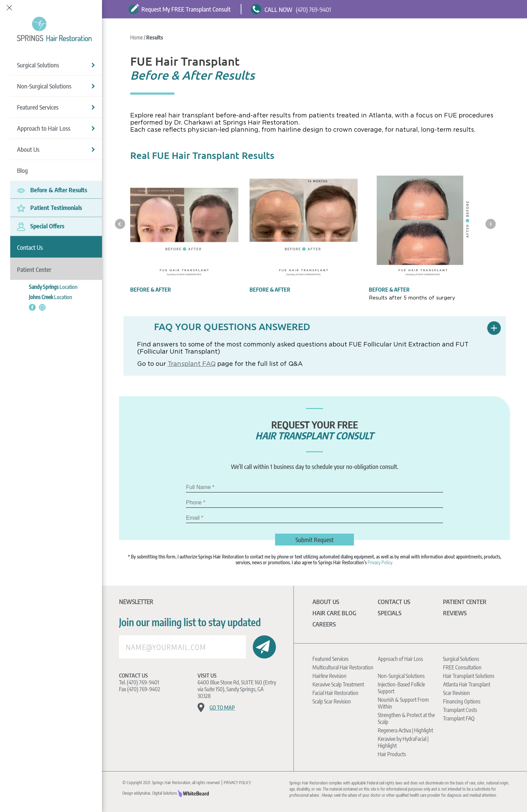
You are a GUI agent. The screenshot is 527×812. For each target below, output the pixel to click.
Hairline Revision (329, 676)
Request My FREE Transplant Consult (180, 9)
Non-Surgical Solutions (56, 85)
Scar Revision (456, 693)
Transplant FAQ (192, 364)
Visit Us (207, 676)
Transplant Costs (460, 710)
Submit (264, 647)
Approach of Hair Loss (400, 659)
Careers (324, 624)
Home (137, 37)
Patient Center (465, 602)
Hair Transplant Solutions (469, 676)
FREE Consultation (462, 667)
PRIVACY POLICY (237, 783)
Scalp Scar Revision (332, 701)
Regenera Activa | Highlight (405, 730)
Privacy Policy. (380, 562)
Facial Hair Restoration (335, 693)
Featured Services (56, 106)
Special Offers (41, 226)
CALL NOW (278, 9)
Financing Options (462, 701)
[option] (184, 234)
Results (155, 37)
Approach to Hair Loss (56, 127)
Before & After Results (52, 189)
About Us (56, 149)
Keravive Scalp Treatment (338, 684)
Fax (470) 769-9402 (140, 689)
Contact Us (133, 676)
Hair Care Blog (334, 613)
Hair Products (392, 754)
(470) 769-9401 (313, 9)
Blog (22, 170)
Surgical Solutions (56, 64)
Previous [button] (120, 224)
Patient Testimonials (49, 207)
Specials (390, 613)
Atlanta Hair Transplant (467, 684)
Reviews (455, 613)
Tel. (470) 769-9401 (139, 682)
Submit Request (314, 540)
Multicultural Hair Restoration (343, 667)
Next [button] (491, 224)
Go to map (222, 708)
